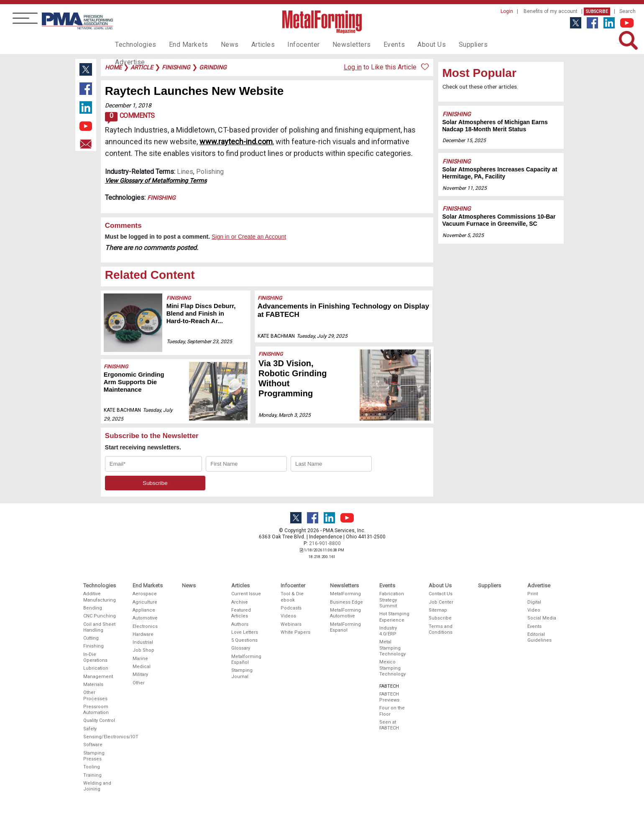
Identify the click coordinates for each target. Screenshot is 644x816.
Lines (185, 172)
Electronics (145, 626)
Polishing (210, 172)
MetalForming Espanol (345, 627)
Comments (130, 118)
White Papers (295, 632)
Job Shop (143, 650)
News (221, 44)
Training (92, 775)
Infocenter (291, 44)
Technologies (134, 44)
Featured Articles (241, 613)
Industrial (143, 642)
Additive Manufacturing (100, 597)
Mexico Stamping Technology (392, 668)
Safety (90, 729)
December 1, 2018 (128, 105)
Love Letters (245, 632)
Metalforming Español (246, 659)
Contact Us (441, 594)
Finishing (161, 198)
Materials (93, 685)
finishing (176, 67)
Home (113, 67)
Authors (240, 624)
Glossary (241, 648)
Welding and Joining (97, 786)
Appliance (144, 610)
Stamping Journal (242, 673)
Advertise (489, 44)
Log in (353, 67)
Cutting (91, 638)
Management (98, 677)
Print (533, 594)
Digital (534, 602)
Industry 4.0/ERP (388, 631)
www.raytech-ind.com (236, 142)
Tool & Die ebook (292, 597)
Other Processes (95, 695)
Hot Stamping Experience (394, 617)
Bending (93, 608)
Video (534, 610)
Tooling (92, 767)
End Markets (183, 44)
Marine (140, 659)
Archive (240, 602)
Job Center (441, 602)
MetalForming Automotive (345, 613)
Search (627, 11)
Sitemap (438, 610)
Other (139, 683)
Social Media (542, 618)
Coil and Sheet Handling (99, 627)
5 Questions (244, 640)
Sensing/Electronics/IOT (100, 737)
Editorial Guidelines (539, 637)
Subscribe (597, 11)
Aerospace (145, 594)
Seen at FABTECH (389, 725)
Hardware (143, 634)
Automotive (145, 618)
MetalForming (345, 594)
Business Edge (346, 602)
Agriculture (145, 602)
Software (93, 745)
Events (375, 44)
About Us (410, 44)
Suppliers (450, 44)
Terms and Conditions (441, 629)
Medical (142, 667)
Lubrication (96, 668)
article (142, 67)
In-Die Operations (95, 657)
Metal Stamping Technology (392, 648)
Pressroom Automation (96, 710)
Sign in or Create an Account (249, 237)
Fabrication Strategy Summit (392, 600)
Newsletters (336, 44)
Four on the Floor (392, 711)
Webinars (291, 624)
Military (140, 674)
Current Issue (246, 594)
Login (507, 11)
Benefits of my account (551, 11)
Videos (288, 616)
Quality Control (99, 720)
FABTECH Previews (389, 697)
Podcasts (291, 608)
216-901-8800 (325, 543)
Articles (253, 44)
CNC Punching (100, 616)
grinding (213, 67)
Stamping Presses (94, 756)
